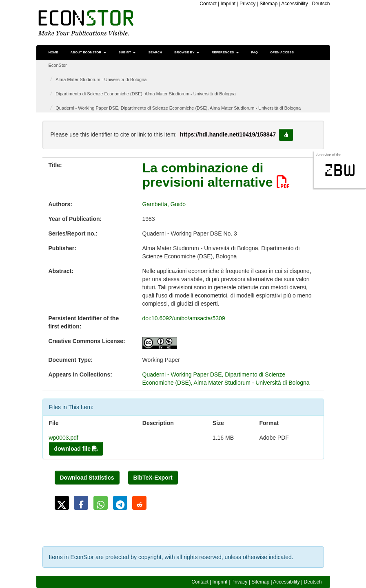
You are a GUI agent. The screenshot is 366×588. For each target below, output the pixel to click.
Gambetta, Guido (164, 204)
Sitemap (268, 4)
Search (155, 52)
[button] (62, 503)
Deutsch (321, 4)
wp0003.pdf (64, 438)
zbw (340, 170)
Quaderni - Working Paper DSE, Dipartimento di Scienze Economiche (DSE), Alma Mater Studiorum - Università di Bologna (178, 108)
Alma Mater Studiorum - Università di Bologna (101, 79)
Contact (208, 4)
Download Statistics (87, 478)
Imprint (228, 4)
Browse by (187, 52)
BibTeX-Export (153, 478)
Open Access (282, 52)
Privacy (247, 4)
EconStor (58, 65)
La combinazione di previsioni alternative (216, 175)
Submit (128, 52)
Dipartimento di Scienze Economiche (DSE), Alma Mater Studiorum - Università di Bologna (145, 94)
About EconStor (89, 52)
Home (53, 52)
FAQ (255, 52)
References (225, 52)
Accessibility (294, 4)
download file (76, 449)
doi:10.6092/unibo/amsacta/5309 (184, 318)
